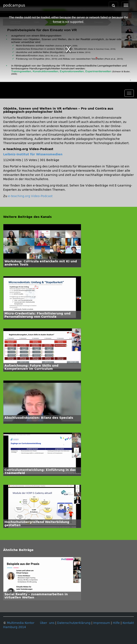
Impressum (102, 623)
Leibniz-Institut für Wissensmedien (33, 154)
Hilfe (116, 623)
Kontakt (128, 623)
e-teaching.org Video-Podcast (30, 196)
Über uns (47, 623)
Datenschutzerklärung (74, 623)
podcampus (14, 5)
